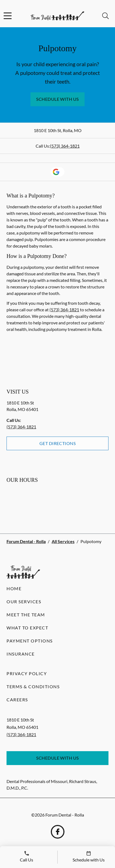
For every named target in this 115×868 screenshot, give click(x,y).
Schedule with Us (57, 99)
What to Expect (27, 628)
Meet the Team (26, 615)
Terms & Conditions (33, 686)
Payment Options (30, 641)
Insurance (21, 654)
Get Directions (58, 443)
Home (14, 588)
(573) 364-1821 (65, 146)
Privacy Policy (27, 673)
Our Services (24, 601)
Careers (17, 700)
